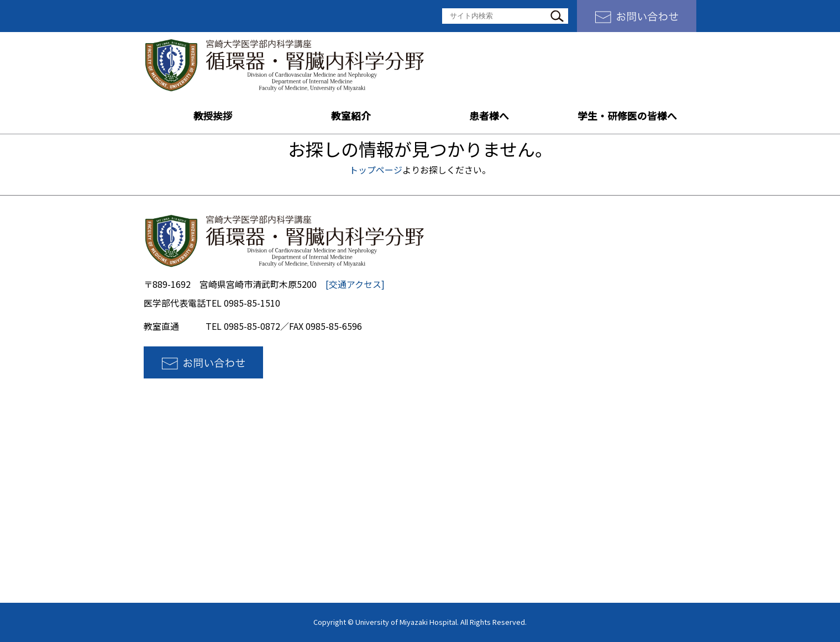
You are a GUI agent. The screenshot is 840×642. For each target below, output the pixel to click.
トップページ (376, 170)
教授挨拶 (213, 116)
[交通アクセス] (355, 284)
